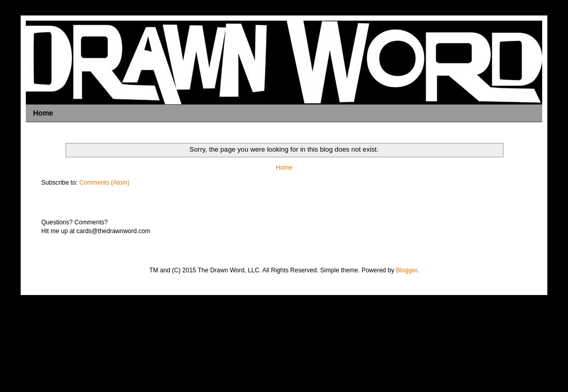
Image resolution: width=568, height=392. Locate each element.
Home (43, 113)
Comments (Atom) (104, 183)
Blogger (407, 270)
